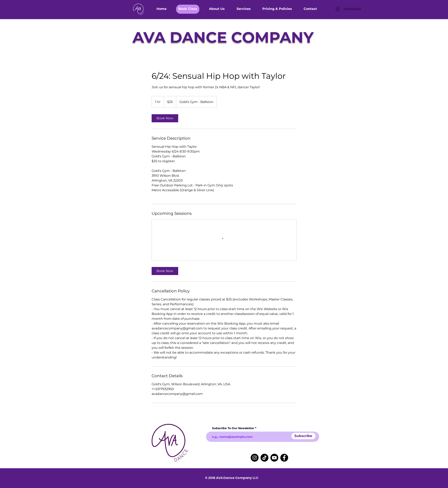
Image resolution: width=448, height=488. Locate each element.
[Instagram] (255, 458)
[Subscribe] (303, 436)
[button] (188, 8)
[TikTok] (264, 458)
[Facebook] (284, 458)
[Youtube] (274, 458)
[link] (165, 118)
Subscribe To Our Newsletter (233, 428)
